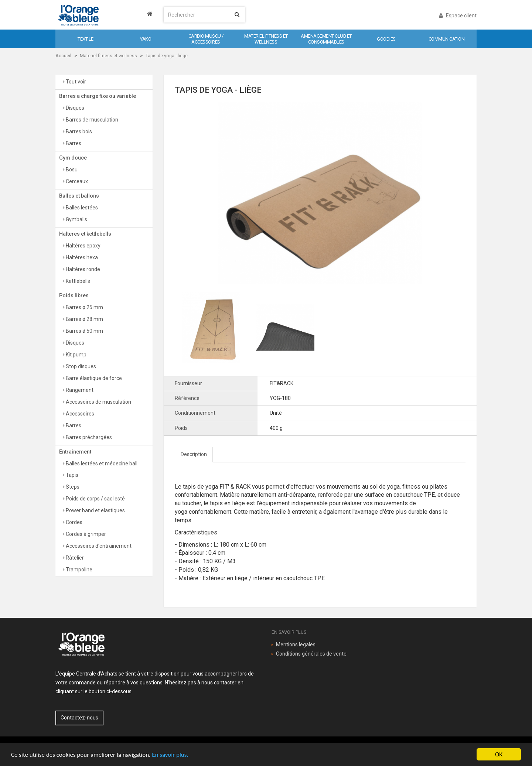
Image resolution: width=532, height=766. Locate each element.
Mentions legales (296, 644)
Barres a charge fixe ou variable (98, 96)
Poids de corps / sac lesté (95, 499)
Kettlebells (77, 281)
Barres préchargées (88, 437)
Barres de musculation (91, 120)
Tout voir (75, 82)
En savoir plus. (170, 755)
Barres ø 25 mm (84, 307)
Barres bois (78, 131)
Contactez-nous (79, 718)
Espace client (458, 16)
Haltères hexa (81, 257)
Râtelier (74, 558)
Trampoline (79, 570)
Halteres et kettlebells (85, 234)
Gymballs (76, 219)
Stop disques (80, 366)
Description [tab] (194, 454)
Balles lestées (81, 208)
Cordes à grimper (85, 534)
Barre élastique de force (93, 378)
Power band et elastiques (95, 510)
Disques (74, 108)
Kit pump (76, 355)
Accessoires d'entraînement (98, 546)
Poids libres (74, 295)
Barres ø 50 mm (84, 331)
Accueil (63, 56)
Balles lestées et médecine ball (101, 464)
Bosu (71, 170)
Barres (73, 143)
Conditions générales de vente (311, 654)
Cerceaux (76, 181)
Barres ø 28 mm (84, 319)
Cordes (74, 522)
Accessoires (79, 414)
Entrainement (75, 452)
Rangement (79, 390)
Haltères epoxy (83, 246)
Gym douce (73, 158)
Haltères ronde (82, 269)
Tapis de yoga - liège (167, 56)
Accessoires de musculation (98, 402)
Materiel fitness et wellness (108, 56)
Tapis (71, 475)
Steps (72, 487)
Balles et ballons (79, 196)
